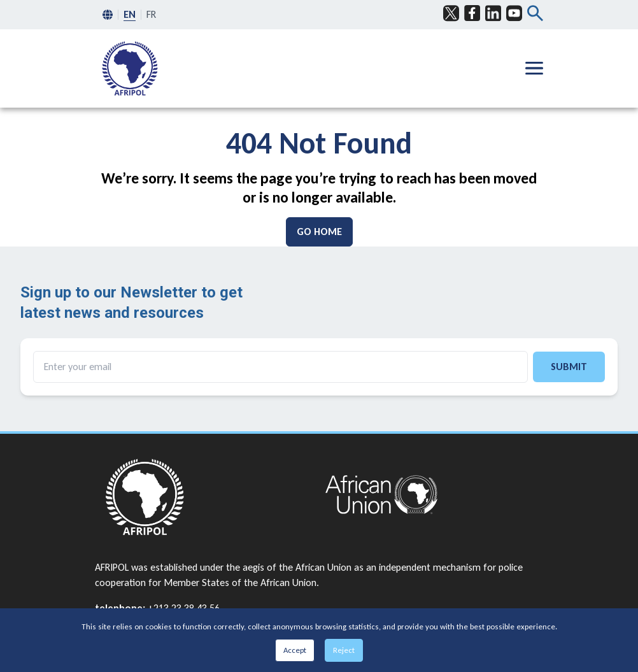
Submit (569, 367)
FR (151, 14)
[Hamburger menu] (534, 68)
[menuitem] (130, 68)
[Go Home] (319, 232)
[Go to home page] (204, 497)
